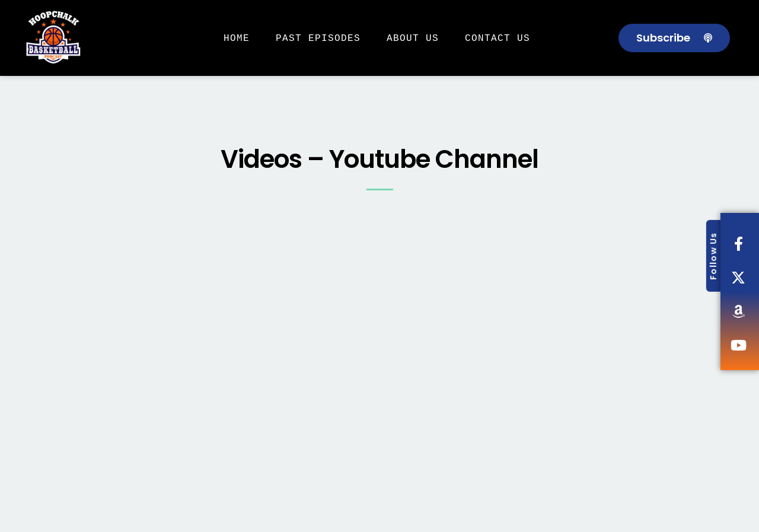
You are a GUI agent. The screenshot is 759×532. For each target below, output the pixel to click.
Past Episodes (318, 38)
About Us (413, 38)
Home (237, 38)
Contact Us (498, 38)
